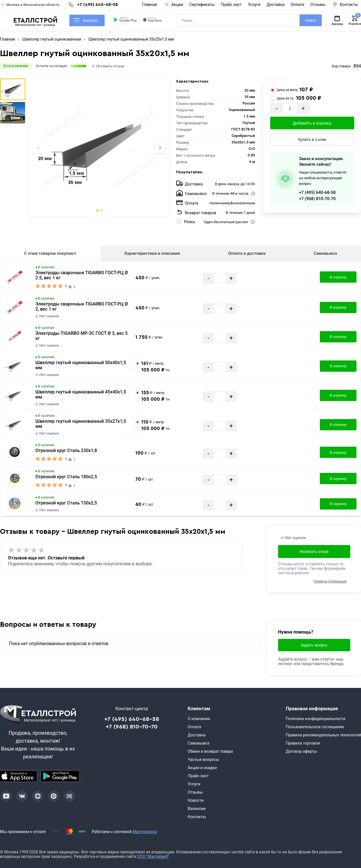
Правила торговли (303, 743)
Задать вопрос (314, 645)
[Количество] (290, 108)
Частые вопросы (203, 759)
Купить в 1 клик (312, 139)
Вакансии (197, 809)
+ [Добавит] (303, 108)
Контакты (197, 817)
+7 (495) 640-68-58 (317, 192)
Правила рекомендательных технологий (323, 735)
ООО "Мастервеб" (153, 856)
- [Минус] (277, 108)
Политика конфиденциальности (315, 719)
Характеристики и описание (152, 253)
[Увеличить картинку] (15, 277)
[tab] (97, 210)
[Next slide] (160, 148)
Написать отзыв (314, 552)
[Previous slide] (39, 148)
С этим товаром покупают (50, 253)
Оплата (298, 5)
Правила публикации (330, 581)
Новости (196, 800)
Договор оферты (301, 751)
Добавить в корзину (312, 123)
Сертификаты (202, 5)
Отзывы (318, 5)
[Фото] (99, 148)
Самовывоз (325, 253)
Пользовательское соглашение (315, 727)
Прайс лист (231, 5)
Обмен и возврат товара (210, 751)
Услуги (254, 5)
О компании (199, 719)
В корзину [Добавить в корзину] (338, 277)
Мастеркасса (145, 832)
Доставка (276, 5)
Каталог (86, 20)
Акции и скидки (202, 768)
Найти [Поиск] (311, 20)
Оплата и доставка (247, 253)
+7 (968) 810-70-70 (317, 199)
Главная (150, 5)
